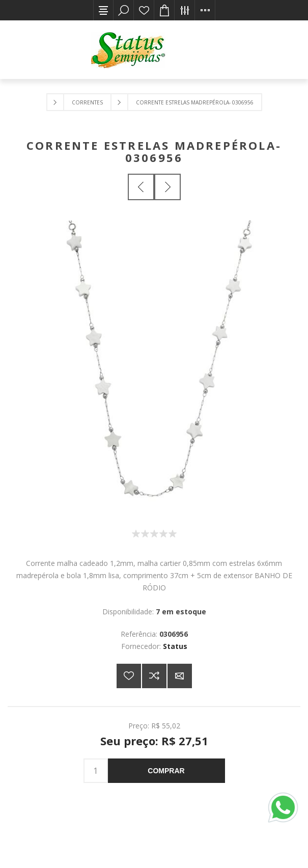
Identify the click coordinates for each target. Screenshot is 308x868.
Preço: (139, 726)
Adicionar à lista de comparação (154, 676)
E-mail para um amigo (180, 676)
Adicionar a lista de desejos (129, 676)
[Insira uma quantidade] (96, 771)
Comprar (166, 771)
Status (175, 646)
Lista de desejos (144, 10)
